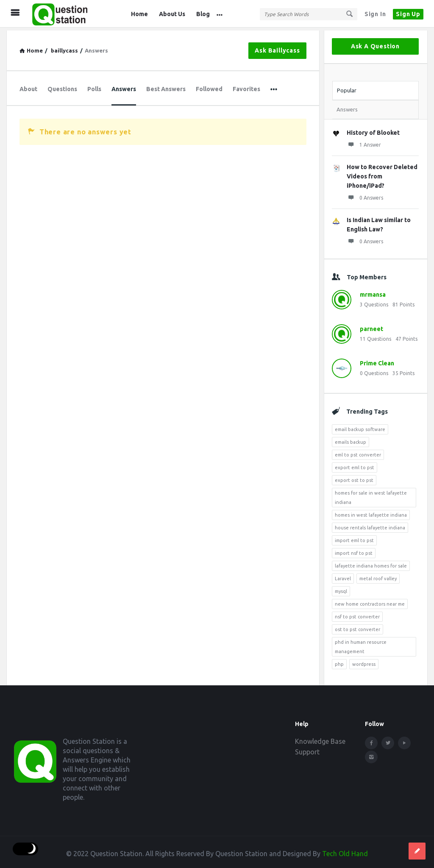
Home (139, 14)
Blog (203, 14)
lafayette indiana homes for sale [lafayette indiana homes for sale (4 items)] (371, 563)
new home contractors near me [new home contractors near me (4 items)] (370, 601)
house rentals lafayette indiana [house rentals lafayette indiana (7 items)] (370, 525)
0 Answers (365, 195)
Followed (209, 86)
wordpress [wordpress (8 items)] (364, 661)
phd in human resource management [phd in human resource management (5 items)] (361, 644)
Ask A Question (375, 43)
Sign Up (408, 14)
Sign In (375, 14)
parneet (371, 326)
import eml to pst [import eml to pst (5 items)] (354, 537)
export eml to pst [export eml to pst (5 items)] (355, 465)
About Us (172, 14)
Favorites (246, 86)
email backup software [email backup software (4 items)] (360, 426)
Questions (62, 86)
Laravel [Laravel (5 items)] (343, 576)
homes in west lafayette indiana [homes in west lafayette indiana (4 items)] (371, 512)
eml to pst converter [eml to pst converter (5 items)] (358, 452)
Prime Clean (377, 360)
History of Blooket (373, 130)
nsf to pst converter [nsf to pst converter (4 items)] (357, 614)
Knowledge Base (320, 738)
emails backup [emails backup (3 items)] (351, 439)
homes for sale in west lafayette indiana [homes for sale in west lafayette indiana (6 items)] (371, 495)
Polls (94, 86)
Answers (124, 86)
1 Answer (364, 142)
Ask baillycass (277, 47)
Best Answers (166, 86)
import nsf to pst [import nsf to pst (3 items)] (354, 550)
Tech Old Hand (345, 851)
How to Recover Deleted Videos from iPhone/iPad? (382, 173)
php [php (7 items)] (339, 661)
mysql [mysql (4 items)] (341, 588)
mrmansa (373, 292)
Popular (347, 87)
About (28, 86)
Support (307, 749)
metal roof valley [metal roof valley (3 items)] (378, 576)
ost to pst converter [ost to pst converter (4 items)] (357, 626)
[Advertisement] (163, 223)
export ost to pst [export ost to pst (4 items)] (354, 477)
